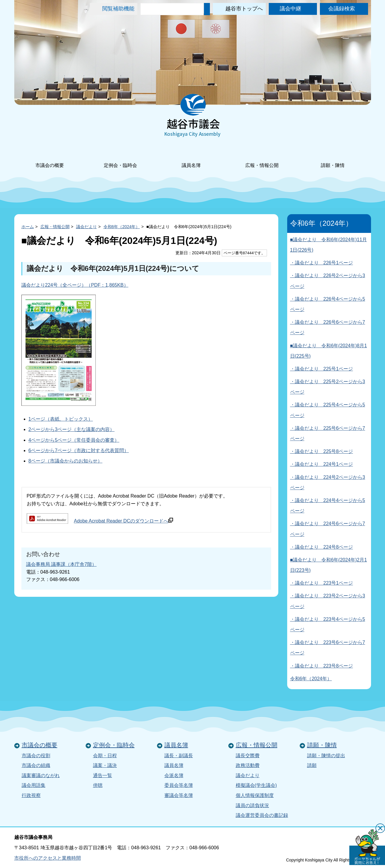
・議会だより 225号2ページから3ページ (328, 387)
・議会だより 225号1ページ (322, 369)
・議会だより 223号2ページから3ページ (328, 601)
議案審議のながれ (41, 775)
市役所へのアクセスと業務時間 (48, 858)
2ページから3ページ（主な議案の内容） (72, 429)
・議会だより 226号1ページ (322, 263)
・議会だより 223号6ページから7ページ (328, 648)
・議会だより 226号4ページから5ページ (328, 304)
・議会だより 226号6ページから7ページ (328, 327)
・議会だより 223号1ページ (322, 583)
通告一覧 (103, 775)
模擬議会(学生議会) (256, 785)
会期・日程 (105, 756)
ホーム (28, 227)
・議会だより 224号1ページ (322, 464)
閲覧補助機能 (118, 9)
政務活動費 (248, 765)
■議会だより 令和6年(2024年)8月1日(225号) (329, 351)
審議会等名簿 (179, 795)
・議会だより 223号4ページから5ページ (328, 624)
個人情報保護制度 (255, 795)
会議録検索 (342, 9)
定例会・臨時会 (120, 157)
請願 (312, 765)
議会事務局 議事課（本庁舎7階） (61, 564)
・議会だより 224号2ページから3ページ (328, 482)
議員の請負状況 (252, 805)
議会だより (87, 227)
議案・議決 (105, 765)
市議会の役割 (36, 756)
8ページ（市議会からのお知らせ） (66, 461)
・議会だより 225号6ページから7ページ (328, 433)
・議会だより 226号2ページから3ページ (328, 281)
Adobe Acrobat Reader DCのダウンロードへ (124, 521)
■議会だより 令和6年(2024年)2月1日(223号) (329, 565)
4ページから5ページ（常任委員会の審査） (74, 440)
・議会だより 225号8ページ (322, 451)
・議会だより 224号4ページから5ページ (328, 506)
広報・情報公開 (262, 157)
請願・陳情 (333, 157)
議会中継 (290, 9)
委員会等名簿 (179, 785)
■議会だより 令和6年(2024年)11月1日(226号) (329, 245)
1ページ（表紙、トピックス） (61, 419)
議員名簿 (191, 157)
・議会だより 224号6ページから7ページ (328, 529)
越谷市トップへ (244, 9)
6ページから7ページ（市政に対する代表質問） (79, 450)
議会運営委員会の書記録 (262, 815)
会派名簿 (174, 775)
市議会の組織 (36, 765)
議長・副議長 (179, 756)
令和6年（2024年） (122, 227)
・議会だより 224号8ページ (322, 547)
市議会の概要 (50, 157)
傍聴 (98, 785)
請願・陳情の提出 (326, 756)
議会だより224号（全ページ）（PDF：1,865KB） (75, 285)
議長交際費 (248, 756)
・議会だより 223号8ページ (322, 666)
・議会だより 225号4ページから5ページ (328, 410)
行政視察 (31, 795)
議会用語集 (34, 785)
